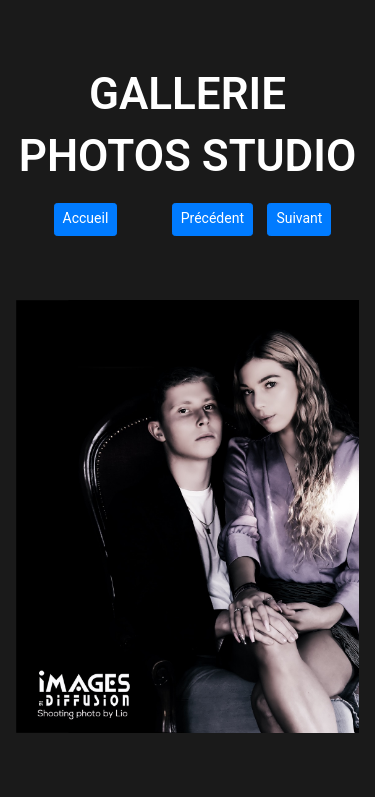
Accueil (86, 218)
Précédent (212, 218)
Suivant (299, 218)
